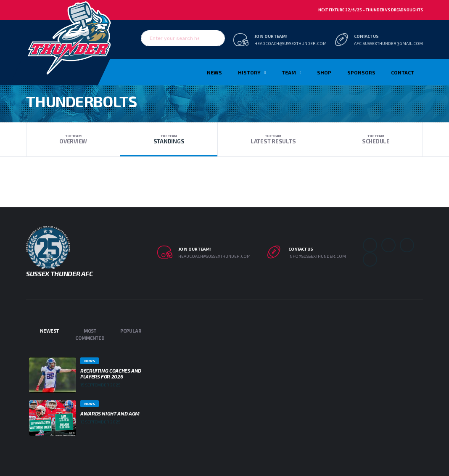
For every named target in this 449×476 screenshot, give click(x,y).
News (214, 72)
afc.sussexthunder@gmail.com (388, 43)
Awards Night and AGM (110, 413)
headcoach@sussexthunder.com (291, 43)
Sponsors (361, 72)
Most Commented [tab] (90, 334)
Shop (324, 72)
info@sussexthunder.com (317, 256)
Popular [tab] (131, 331)
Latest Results (273, 139)
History (249, 72)
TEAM (289, 72)
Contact (403, 72)
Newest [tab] (49, 331)
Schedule (376, 139)
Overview (73, 139)
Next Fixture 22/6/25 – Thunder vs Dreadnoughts (371, 10)
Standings (169, 139)
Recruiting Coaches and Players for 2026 (111, 373)
